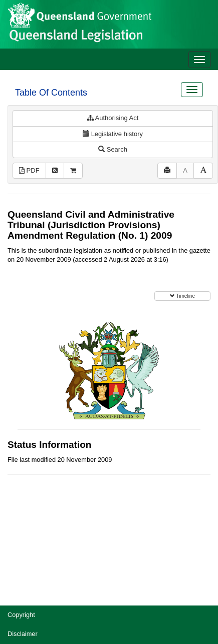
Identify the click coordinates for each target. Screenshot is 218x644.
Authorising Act (113, 118)
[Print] (167, 171)
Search (113, 149)
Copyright (21, 615)
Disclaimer (23, 634)
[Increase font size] (203, 171)
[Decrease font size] (185, 171)
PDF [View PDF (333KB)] (29, 170)
